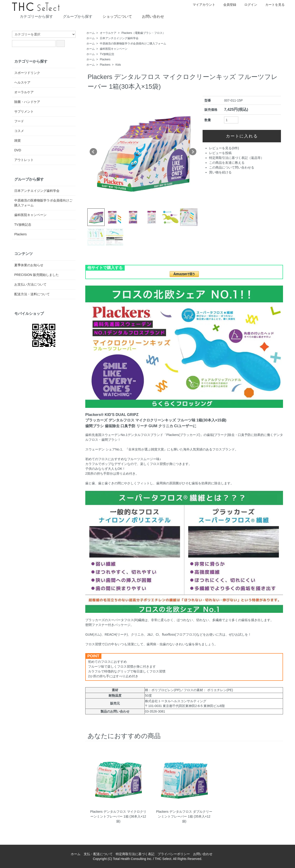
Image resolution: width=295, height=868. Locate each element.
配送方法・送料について (32, 294)
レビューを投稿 (220, 153)
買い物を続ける (220, 172)
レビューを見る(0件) (224, 148)
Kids (118, 65)
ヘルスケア (22, 82)
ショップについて (114, 16)
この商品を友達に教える (227, 163)
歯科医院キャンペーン (114, 49)
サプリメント (24, 111)
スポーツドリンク (27, 73)
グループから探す (74, 16)
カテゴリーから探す (33, 16)
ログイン (248, 5)
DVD (18, 150)
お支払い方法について (30, 284)
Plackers (105, 59)
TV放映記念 (107, 54)
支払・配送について (98, 854)
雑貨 (18, 140)
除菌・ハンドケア (27, 102)
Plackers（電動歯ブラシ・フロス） (143, 33)
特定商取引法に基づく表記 (135, 854)
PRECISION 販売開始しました (37, 275)
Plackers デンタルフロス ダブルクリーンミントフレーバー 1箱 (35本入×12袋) (184, 816)
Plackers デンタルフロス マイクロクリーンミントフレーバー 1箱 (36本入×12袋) (118, 816)
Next (193, 152)
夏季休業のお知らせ (29, 265)
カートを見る (273, 5)
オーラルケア (108, 33)
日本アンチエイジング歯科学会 (119, 38)
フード (19, 121)
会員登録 (227, 5)
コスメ (19, 131)
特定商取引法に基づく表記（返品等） (236, 158)
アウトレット (24, 160)
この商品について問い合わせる (232, 167)
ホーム (91, 33)
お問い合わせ (150, 16)
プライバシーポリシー (174, 854)
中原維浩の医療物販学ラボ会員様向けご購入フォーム (133, 44)
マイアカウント (202, 5)
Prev (93, 152)
